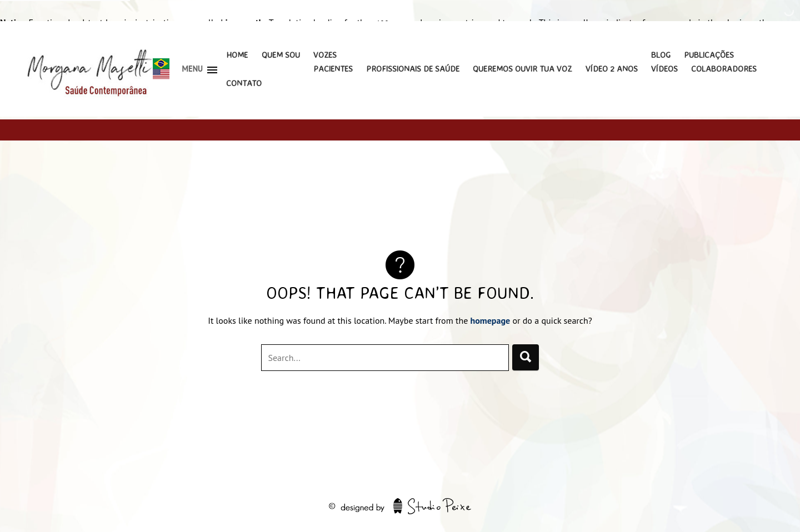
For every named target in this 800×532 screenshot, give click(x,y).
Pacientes (333, 69)
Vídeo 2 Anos (612, 69)
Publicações (709, 55)
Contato (244, 83)
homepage (491, 320)
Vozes (325, 55)
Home (237, 55)
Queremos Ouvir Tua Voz (522, 69)
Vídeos (664, 69)
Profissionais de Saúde (413, 69)
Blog (661, 55)
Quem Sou (281, 55)
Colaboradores (724, 69)
